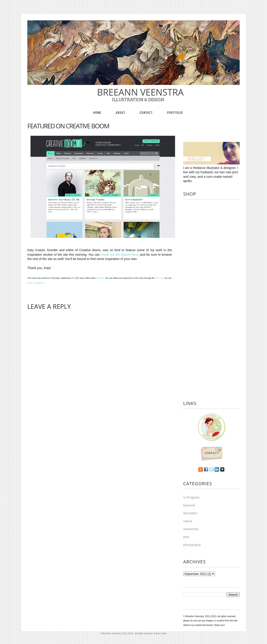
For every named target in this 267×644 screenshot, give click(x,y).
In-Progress (191, 497)
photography (192, 545)
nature (188, 521)
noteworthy (191, 529)
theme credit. (160, 633)
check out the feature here (119, 255)
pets (186, 537)
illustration (190, 513)
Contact (146, 112)
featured (100, 278)
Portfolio (175, 112)
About (121, 112)
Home (97, 112)
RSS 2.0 (159, 278)
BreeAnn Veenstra (138, 92)
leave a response (35, 283)
